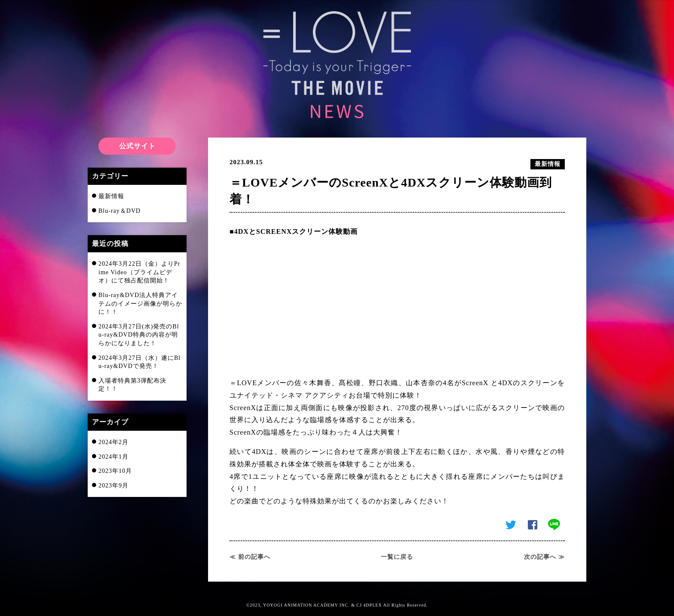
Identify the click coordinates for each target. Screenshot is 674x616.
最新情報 (111, 196)
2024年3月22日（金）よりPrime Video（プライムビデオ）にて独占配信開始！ (139, 272)
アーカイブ (110, 422)
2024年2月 (113, 442)
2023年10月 (115, 471)
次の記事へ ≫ (544, 557)
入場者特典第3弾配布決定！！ (132, 385)
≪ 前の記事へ (250, 557)
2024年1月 (113, 457)
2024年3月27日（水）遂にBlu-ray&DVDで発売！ (139, 362)
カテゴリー (110, 176)
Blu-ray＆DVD (119, 211)
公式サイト (137, 146)
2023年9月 (113, 486)
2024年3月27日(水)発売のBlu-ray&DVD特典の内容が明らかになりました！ (139, 335)
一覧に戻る (397, 557)
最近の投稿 (110, 244)
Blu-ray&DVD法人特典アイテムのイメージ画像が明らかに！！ (140, 303)
